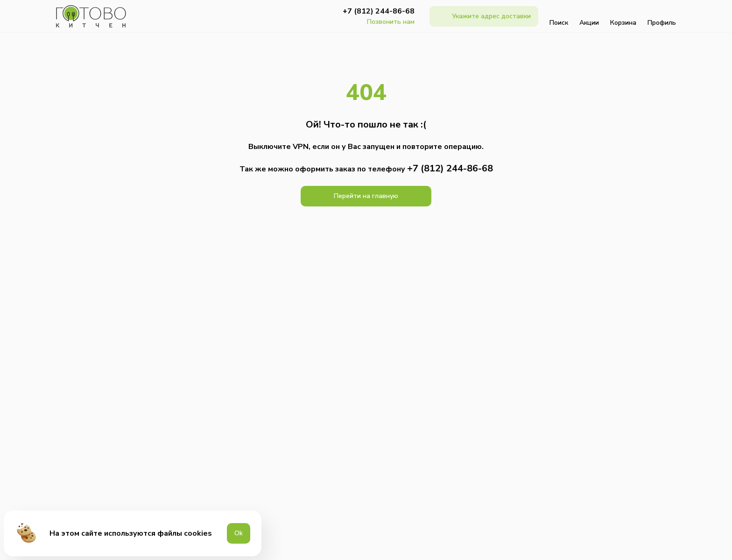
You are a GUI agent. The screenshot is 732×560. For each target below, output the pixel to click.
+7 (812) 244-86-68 (379, 11)
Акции (589, 16)
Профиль (662, 16)
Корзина (623, 16)
